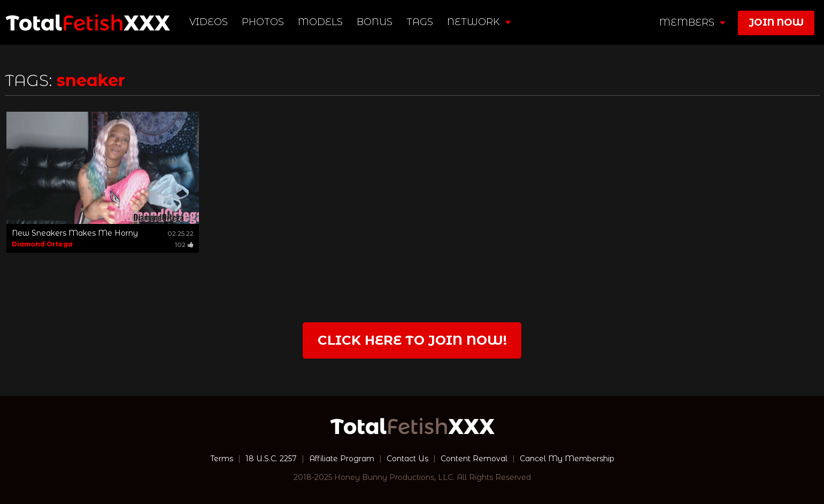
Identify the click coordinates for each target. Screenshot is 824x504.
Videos (209, 22)
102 (184, 245)
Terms (222, 459)
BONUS (375, 22)
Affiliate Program (342, 459)
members (692, 22)
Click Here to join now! (412, 340)
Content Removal (474, 459)
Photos (263, 22)
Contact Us (407, 459)
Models (320, 22)
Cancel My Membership (567, 459)
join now (776, 22)
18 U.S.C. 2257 (271, 459)
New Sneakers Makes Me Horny (75, 233)
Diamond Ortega (42, 244)
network (479, 22)
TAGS (420, 22)
